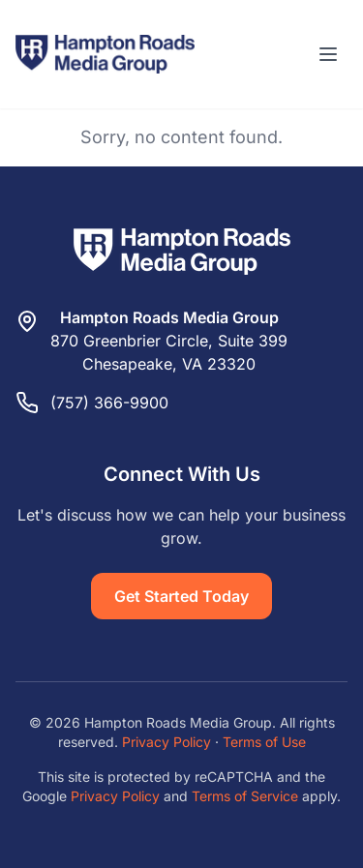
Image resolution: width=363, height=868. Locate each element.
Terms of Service (245, 796)
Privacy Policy (166, 742)
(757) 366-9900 (109, 403)
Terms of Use (264, 742)
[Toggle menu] (328, 54)
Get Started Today (181, 596)
